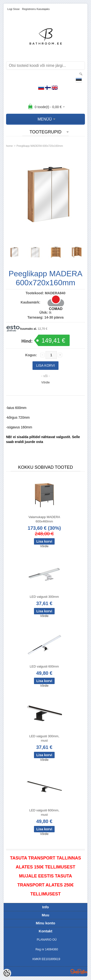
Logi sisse (13, 9)
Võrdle (45, 382)
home (9, 146)
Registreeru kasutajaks (36, 9)
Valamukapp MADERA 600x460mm (44, 519)
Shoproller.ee (79, 971)
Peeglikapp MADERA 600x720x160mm (40, 146)
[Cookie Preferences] (7, 973)
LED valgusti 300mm (44, 597)
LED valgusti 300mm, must (44, 738)
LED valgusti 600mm (44, 666)
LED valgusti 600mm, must (44, 812)
